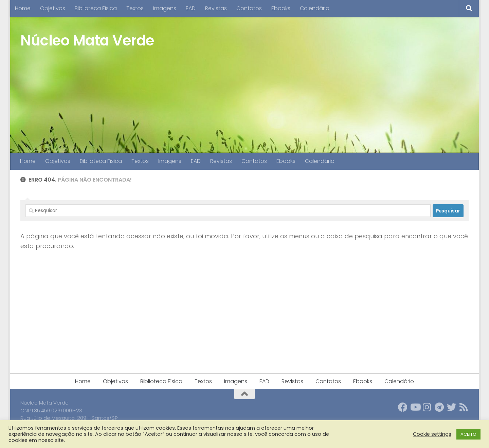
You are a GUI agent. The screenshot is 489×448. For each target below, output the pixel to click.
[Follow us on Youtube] (415, 407)
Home (23, 8)
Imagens (165, 8)
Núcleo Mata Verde (87, 41)
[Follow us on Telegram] (439, 407)
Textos (135, 8)
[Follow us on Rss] (464, 407)
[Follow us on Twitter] (452, 407)
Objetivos (53, 8)
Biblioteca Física (96, 8)
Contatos (249, 8)
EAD (191, 8)
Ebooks (281, 8)
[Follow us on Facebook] (403, 407)
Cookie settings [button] (432, 434)
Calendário (315, 8)
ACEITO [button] (468, 434)
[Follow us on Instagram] (427, 407)
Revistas (216, 8)
